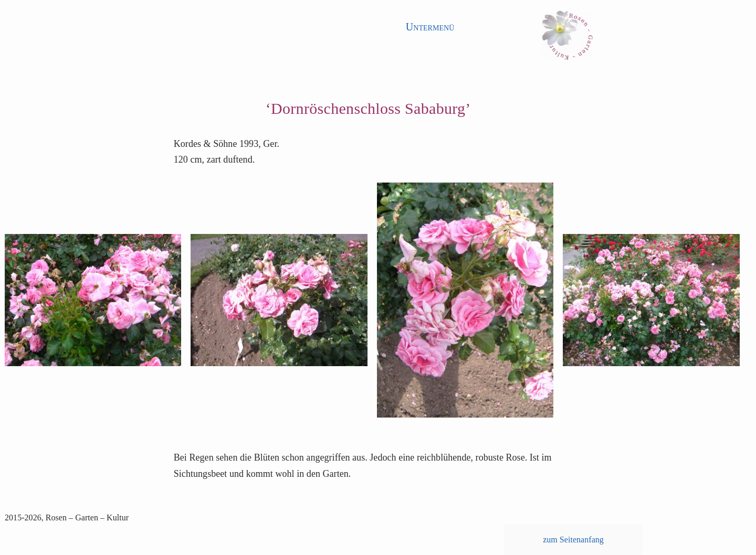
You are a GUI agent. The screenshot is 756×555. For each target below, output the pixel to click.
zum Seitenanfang (573, 540)
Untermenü (430, 27)
